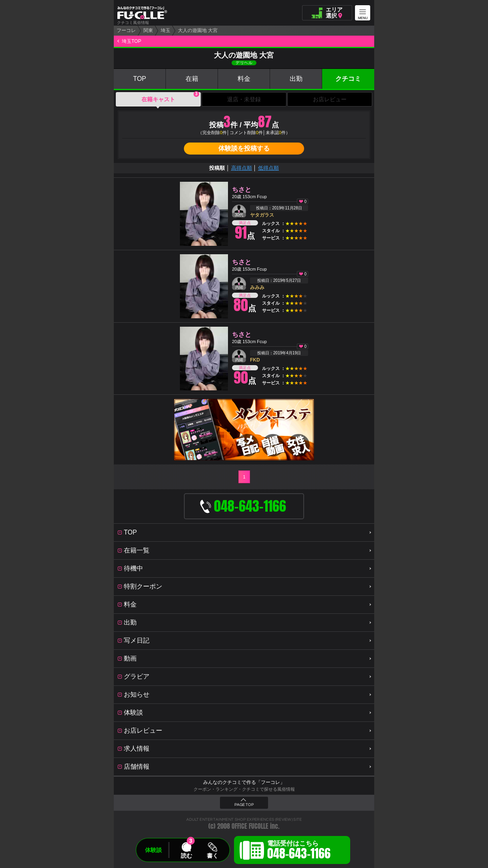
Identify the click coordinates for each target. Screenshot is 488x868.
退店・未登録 (244, 99)
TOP (140, 79)
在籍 (192, 79)
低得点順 (268, 168)
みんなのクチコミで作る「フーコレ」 (244, 782)
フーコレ (126, 30)
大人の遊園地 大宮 (198, 30)
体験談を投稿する (244, 148)
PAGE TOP (244, 805)
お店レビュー (330, 99)
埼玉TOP (131, 41)
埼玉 (165, 30)
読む (186, 856)
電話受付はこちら (299, 851)
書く (212, 856)
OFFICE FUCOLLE (250, 826)
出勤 (296, 79)
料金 (244, 79)
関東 (148, 30)
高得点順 (242, 168)
